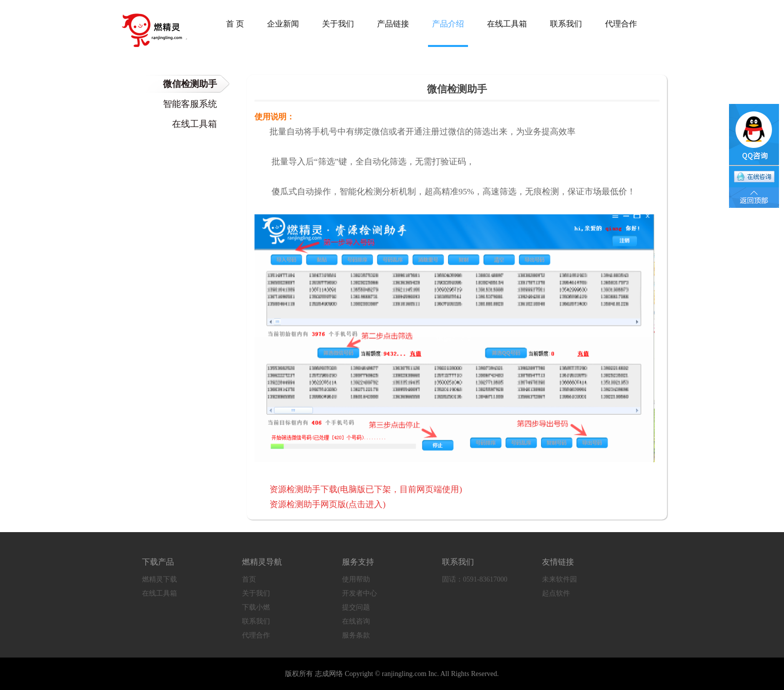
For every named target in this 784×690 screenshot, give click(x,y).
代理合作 (256, 635)
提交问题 (356, 607)
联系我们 (256, 621)
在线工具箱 (159, 593)
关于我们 (256, 593)
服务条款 (356, 635)
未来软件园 (559, 579)
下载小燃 (256, 607)
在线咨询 (356, 621)
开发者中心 (359, 593)
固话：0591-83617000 (475, 579)
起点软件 (556, 593)
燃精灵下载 (159, 579)
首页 (249, 579)
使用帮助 (356, 579)
